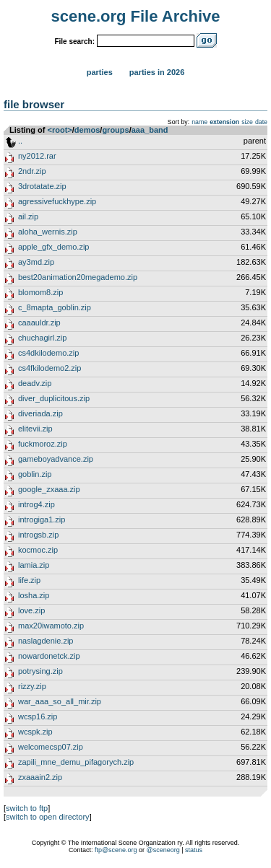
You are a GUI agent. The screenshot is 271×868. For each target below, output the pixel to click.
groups (115, 130)
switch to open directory (48, 817)
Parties (100, 72)
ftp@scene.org (116, 850)
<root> (60, 130)
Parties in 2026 (157, 72)
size (247, 122)
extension (224, 122)
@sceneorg (163, 850)
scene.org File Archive (136, 16)
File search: (74, 41)
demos (87, 130)
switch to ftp (27, 808)
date (261, 122)
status (194, 850)
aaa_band (150, 130)
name (199, 122)
